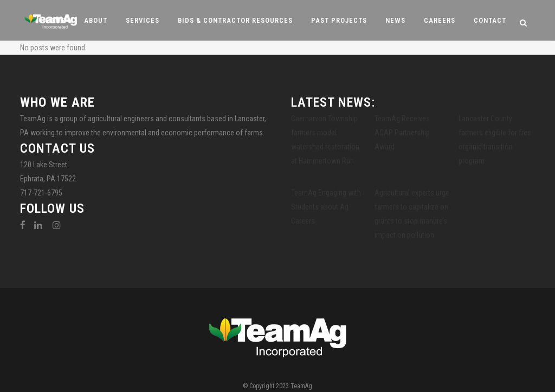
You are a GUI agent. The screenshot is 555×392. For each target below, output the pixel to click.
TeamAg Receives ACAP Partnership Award (402, 133)
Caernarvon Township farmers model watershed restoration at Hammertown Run (325, 140)
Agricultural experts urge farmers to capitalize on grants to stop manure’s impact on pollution (412, 214)
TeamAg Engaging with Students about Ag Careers (326, 207)
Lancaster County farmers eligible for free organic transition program (495, 140)
